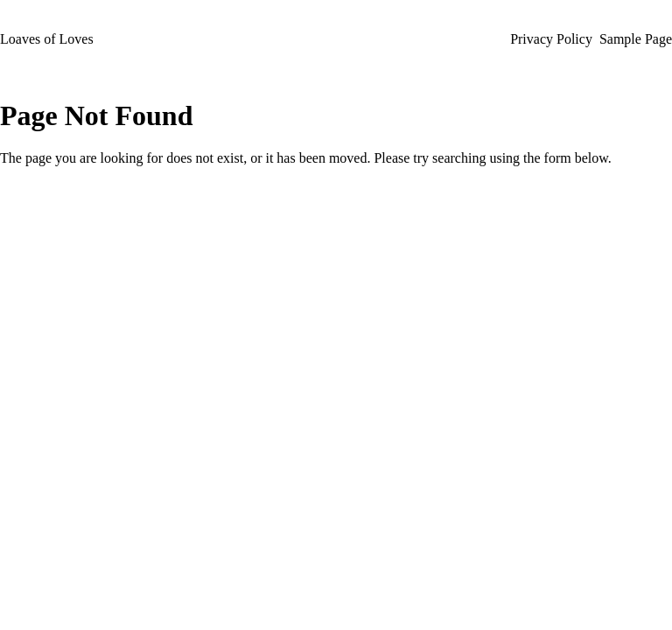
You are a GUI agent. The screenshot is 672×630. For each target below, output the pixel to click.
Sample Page (636, 39)
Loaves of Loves (47, 39)
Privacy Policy (551, 39)
